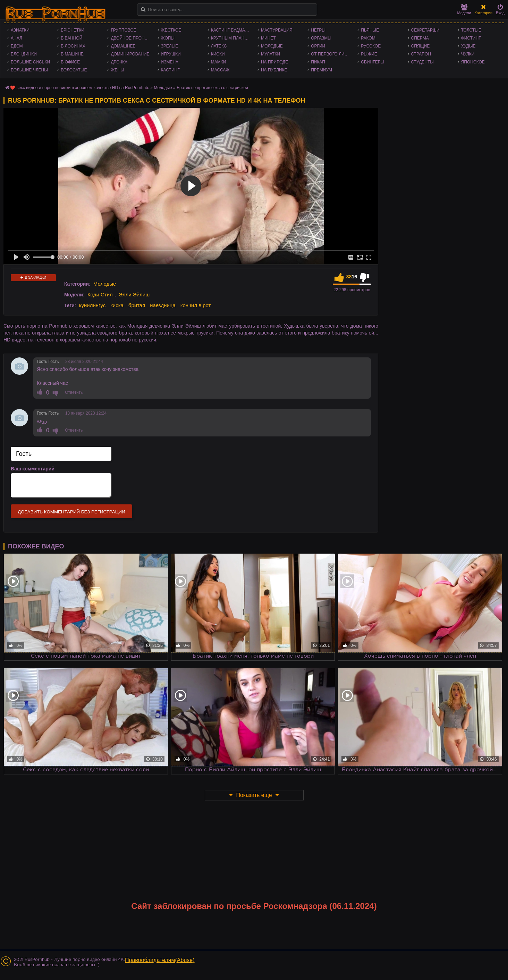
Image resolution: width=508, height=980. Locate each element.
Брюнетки (73, 30)
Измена (170, 62)
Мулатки (270, 54)
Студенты (422, 62)
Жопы (168, 38)
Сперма (420, 38)
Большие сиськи (30, 62)
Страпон (421, 54)
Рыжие (369, 54)
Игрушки (171, 54)
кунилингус (92, 305)
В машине (72, 54)
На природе (274, 62)
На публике (274, 70)
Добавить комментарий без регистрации (71, 512)
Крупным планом (231, 38)
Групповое (123, 30)
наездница (163, 305)
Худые (468, 46)
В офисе (70, 62)
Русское (371, 46)
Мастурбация (277, 30)
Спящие (421, 46)
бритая (137, 305)
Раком (368, 38)
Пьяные (370, 30)
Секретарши (425, 30)
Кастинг (170, 70)
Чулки (468, 54)
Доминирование (130, 54)
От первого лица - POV (332, 54)
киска (117, 305)
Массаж (220, 70)
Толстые (471, 30)
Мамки (219, 62)
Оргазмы (321, 38)
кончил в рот (196, 305)
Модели (464, 10)
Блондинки (24, 54)
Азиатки (20, 30)
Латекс (219, 46)
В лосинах (73, 46)
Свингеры (372, 62)
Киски (218, 54)
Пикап (318, 62)
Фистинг (471, 38)
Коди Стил (100, 294)
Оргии (318, 46)
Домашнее (123, 46)
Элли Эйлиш (134, 294)
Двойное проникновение (132, 38)
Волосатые (74, 70)
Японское (473, 62)
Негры (318, 30)
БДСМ (17, 46)
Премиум (321, 70)
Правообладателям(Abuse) (160, 960)
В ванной (71, 38)
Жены (117, 70)
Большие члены (29, 70)
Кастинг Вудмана (231, 30)
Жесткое (171, 30)
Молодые (272, 46)
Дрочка (119, 62)
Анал (16, 38)
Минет (268, 38)
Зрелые (170, 46)
